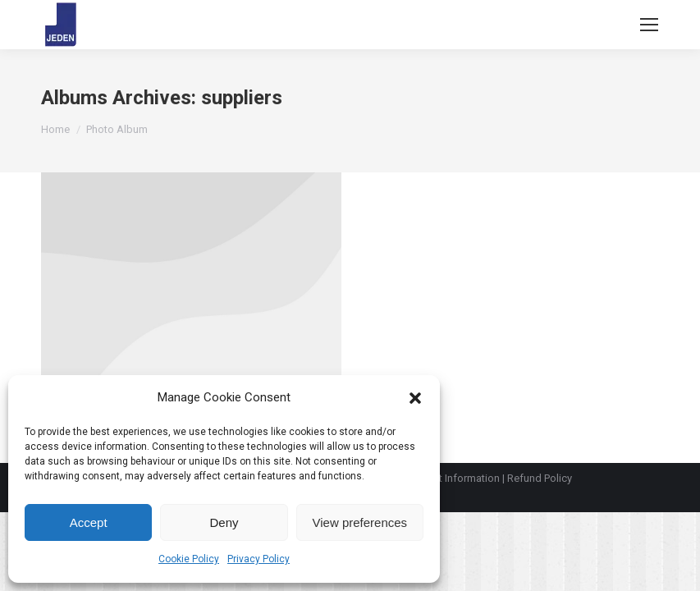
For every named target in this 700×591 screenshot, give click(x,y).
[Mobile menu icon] (649, 25)
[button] (415, 398)
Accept (89, 522)
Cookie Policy (189, 559)
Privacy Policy (258, 559)
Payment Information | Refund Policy (487, 478)
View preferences (360, 522)
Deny (224, 522)
